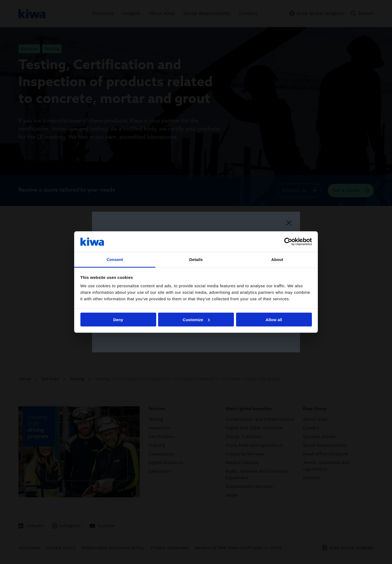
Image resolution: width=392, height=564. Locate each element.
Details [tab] (196, 260)
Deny (118, 319)
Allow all (274, 319)
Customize (196, 319)
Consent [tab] (115, 260)
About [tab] (277, 260)
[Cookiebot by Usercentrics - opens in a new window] (288, 241)
